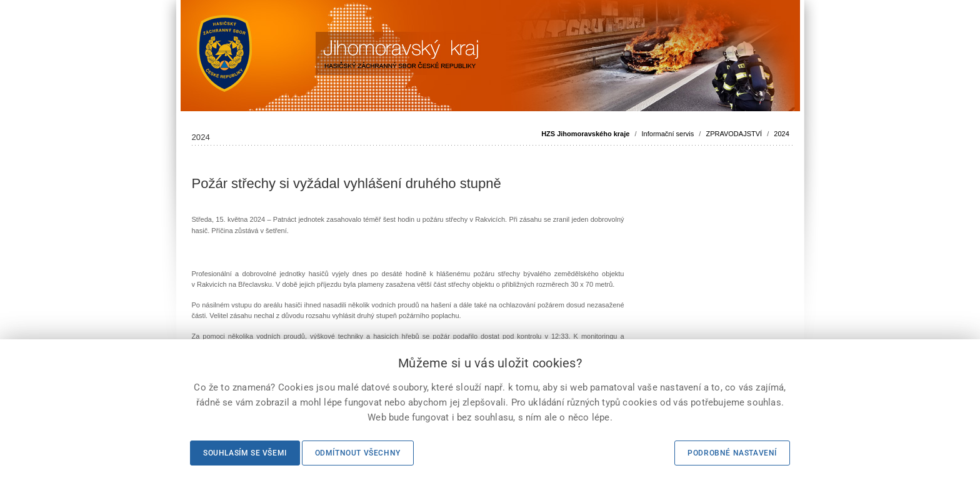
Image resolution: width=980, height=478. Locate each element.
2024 (781, 134)
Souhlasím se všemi (245, 453)
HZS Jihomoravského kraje (585, 134)
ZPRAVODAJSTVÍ (734, 134)
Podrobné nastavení (732, 453)
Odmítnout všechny (358, 453)
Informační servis (668, 134)
